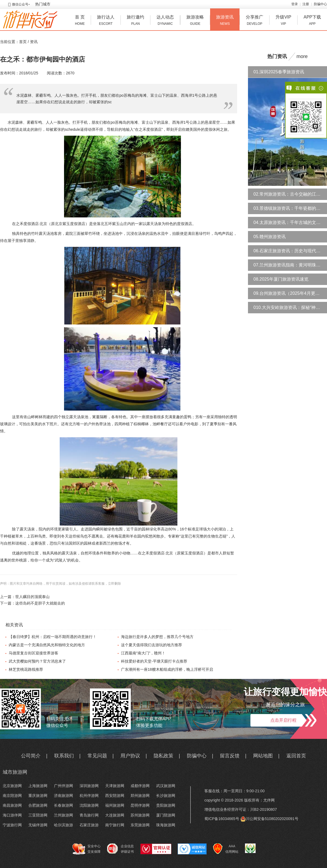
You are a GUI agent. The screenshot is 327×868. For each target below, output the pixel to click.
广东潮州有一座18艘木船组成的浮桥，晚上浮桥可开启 (167, 669)
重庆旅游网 (38, 796)
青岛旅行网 (89, 815)
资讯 (34, 42)
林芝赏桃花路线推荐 (26, 669)
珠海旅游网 (166, 825)
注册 (306, 4)
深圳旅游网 (89, 786)
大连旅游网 (115, 815)
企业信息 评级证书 (120, 849)
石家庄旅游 (89, 825)
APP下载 (312, 21)
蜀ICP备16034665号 (222, 819)
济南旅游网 (63, 796)
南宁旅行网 (115, 825)
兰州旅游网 (63, 815)
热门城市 (43, 4)
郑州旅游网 (140, 796)
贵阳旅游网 (166, 805)
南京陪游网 (12, 796)
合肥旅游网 (38, 805)
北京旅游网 (12, 786)
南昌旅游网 (12, 805)
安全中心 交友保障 (87, 849)
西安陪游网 (115, 796)
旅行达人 (106, 21)
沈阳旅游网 (89, 805)
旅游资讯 (225, 21)
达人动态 (165, 21)
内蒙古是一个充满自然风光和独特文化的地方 (47, 645)
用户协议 (130, 756)
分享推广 (255, 21)
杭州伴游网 (89, 796)
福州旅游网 (115, 805)
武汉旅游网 (166, 786)
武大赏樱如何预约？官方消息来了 (37, 661)
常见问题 (97, 756)
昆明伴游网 (140, 805)
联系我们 (64, 756)
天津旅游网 (115, 786)
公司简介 (31, 756)
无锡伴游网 (38, 825)
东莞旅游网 (140, 825)
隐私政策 (163, 756)
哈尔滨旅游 (63, 825)
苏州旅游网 (140, 815)
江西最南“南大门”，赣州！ (143, 653)
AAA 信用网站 (226, 849)
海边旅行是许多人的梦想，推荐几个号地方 (157, 637)
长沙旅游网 (166, 796)
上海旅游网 (38, 786)
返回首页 (296, 756)
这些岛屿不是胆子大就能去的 (40, 603)
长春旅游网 (63, 805)
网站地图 (263, 756)
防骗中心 (320, 4)
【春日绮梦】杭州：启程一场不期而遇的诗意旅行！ (53, 637)
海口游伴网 (12, 815)
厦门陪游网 (166, 815)
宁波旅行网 (12, 825)
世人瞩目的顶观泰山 (32, 597)
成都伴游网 (140, 786)
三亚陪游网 (38, 815)
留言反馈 (230, 756)
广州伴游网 (63, 786)
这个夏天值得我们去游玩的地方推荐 (152, 645)
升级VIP (283, 21)
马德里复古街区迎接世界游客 (34, 653)
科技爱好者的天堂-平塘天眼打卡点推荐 (154, 661)
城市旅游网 (15, 772)
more (302, 56)
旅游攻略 (195, 21)
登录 (295, 4)
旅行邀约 (135, 21)
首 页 (80, 21)
